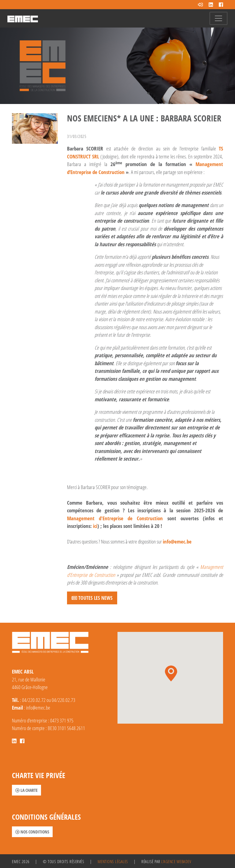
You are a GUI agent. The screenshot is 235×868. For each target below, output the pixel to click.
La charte (26, 790)
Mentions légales (113, 861)
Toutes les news (92, 598)
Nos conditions (32, 832)
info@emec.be (177, 542)
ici (95, 526)
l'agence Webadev (176, 861)
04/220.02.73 (63, 700)
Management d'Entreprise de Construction (115, 518)
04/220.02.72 (34, 700)
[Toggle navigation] (218, 18)
